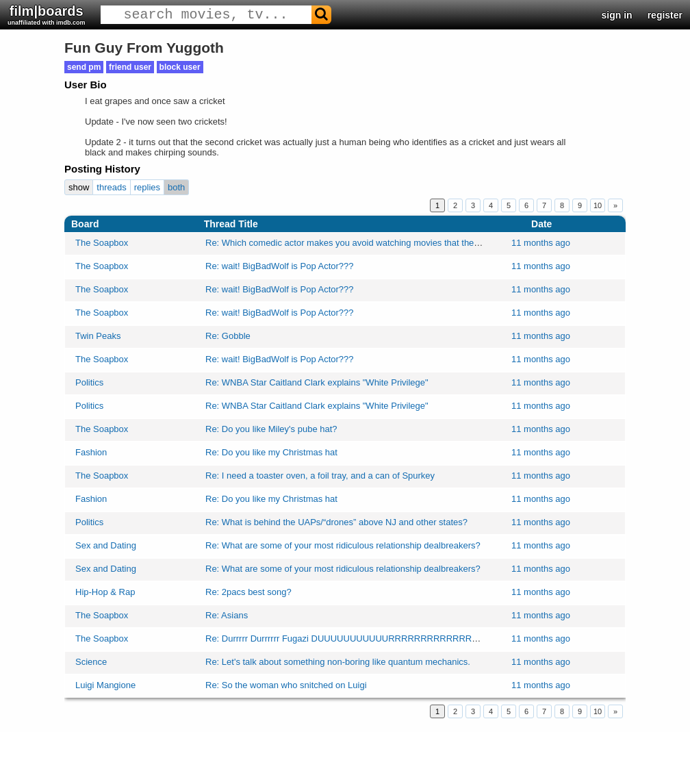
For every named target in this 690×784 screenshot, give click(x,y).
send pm (84, 67)
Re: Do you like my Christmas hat (271, 452)
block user (180, 67)
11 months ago (541, 243)
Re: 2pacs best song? (248, 592)
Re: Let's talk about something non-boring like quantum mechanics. (338, 662)
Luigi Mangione (105, 685)
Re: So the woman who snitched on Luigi (286, 685)
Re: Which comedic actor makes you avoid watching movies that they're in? (354, 243)
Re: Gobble (228, 336)
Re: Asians (227, 615)
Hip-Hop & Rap (105, 592)
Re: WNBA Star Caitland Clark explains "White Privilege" (317, 382)
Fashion (91, 452)
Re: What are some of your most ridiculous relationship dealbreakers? (343, 545)
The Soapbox (102, 243)
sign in (617, 15)
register (665, 15)
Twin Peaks (98, 336)
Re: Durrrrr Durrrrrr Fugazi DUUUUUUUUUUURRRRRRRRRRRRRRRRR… (356, 638)
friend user (130, 67)
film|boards (47, 15)
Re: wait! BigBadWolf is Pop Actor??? (280, 266)
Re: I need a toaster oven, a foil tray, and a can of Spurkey (320, 476)
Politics (89, 382)
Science (91, 662)
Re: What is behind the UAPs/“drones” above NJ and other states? (336, 522)
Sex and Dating (106, 545)
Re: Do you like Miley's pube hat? (271, 429)
